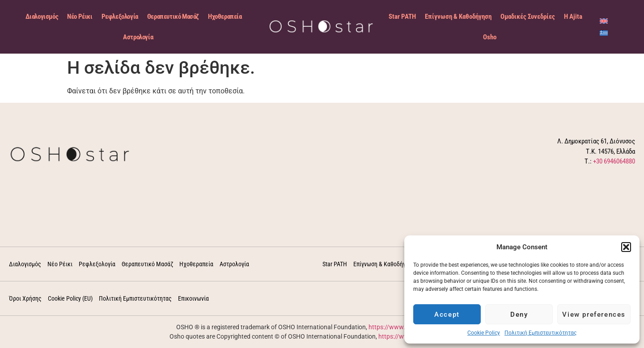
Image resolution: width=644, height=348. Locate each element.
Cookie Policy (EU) (70, 298)
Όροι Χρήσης (25, 298)
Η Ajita (573, 17)
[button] (626, 247)
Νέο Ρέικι (80, 17)
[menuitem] (604, 21)
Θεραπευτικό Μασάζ (173, 17)
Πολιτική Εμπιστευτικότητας (540, 333)
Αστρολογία (138, 37)
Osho (490, 37)
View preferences (594, 314)
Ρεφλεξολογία (120, 17)
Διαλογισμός (42, 17)
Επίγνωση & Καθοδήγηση (458, 17)
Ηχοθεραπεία (225, 17)
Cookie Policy (484, 333)
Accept (447, 314)
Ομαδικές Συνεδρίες (528, 17)
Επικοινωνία (193, 298)
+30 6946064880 (614, 161)
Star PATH (402, 17)
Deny (519, 314)
